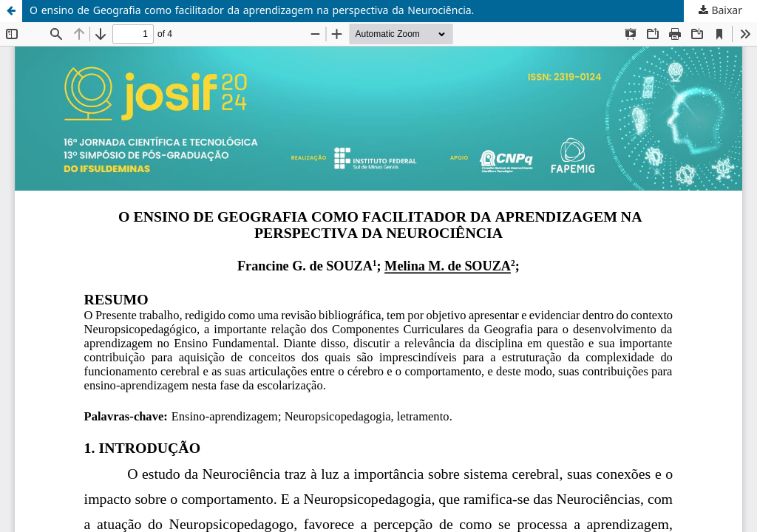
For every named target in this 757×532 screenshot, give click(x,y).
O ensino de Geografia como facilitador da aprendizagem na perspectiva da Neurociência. (252, 11)
